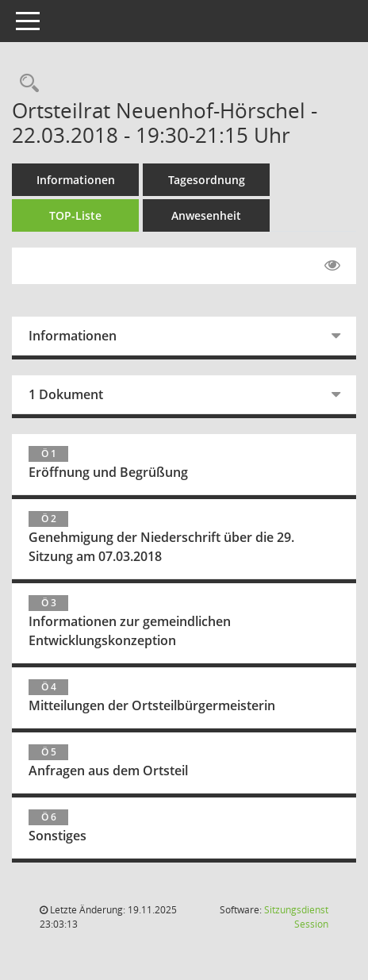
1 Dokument (66, 394)
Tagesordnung (207, 180)
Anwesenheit (206, 215)
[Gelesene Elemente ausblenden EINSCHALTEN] (332, 266)
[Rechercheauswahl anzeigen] (25, 84)
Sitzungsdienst (296, 917)
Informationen (76, 180)
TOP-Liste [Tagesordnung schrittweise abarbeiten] (75, 215)
